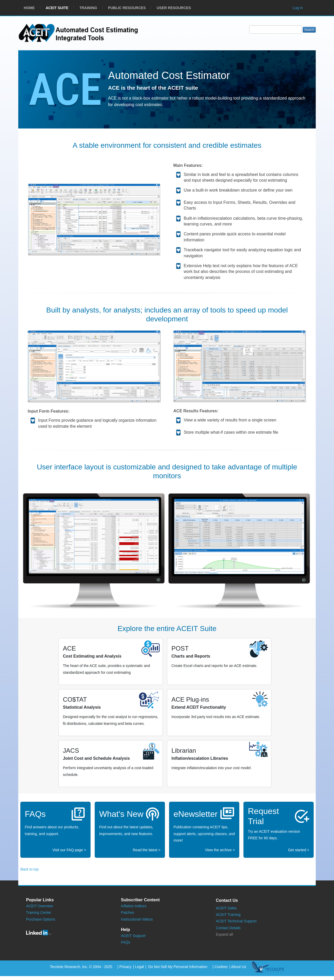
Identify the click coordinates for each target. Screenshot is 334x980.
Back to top (29, 869)
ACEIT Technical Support (236, 921)
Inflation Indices (134, 906)
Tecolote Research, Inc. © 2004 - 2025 (81, 967)
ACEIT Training (228, 915)
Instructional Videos (137, 919)
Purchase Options (41, 919)
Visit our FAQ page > (69, 850)
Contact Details (228, 928)
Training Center (39, 912)
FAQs (126, 942)
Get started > (299, 850)
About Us (239, 967)
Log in (298, 8)
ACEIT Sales (226, 908)
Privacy (126, 967)
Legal (139, 967)
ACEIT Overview (40, 906)
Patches (128, 912)
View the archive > (220, 850)
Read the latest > (147, 850)
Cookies (221, 967)
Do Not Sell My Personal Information (177, 967)
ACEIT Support (133, 936)
